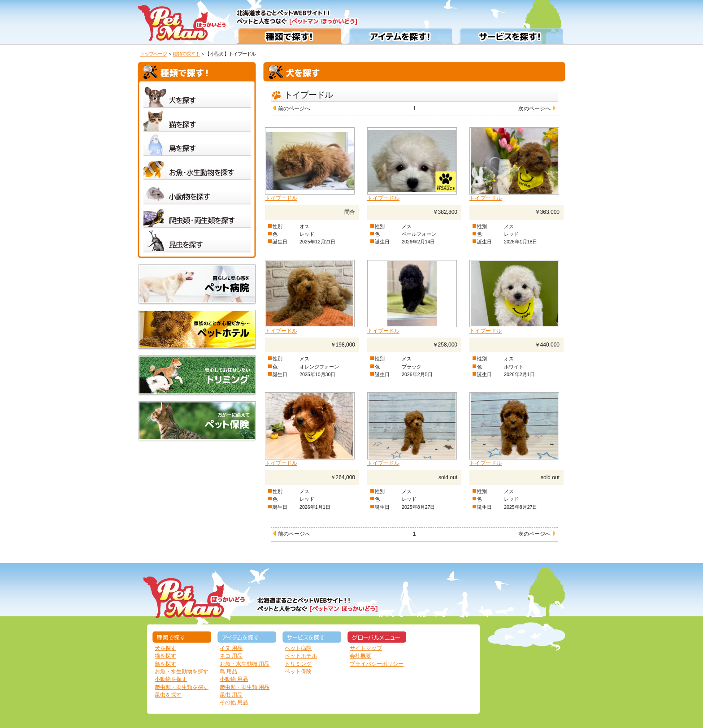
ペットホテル (301, 656)
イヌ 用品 (231, 648)
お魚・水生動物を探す (182, 672)
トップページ (153, 54)
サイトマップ (366, 648)
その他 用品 (234, 702)
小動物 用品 (234, 679)
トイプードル (281, 198)
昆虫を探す (168, 695)
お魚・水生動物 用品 (245, 664)
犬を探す (165, 648)
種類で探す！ (187, 54)
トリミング (298, 664)
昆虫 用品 (231, 695)
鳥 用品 (228, 672)
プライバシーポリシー (377, 664)
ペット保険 (298, 672)
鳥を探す (165, 664)
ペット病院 (298, 648)
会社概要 (360, 656)
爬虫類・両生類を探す (182, 687)
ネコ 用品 (231, 656)
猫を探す (165, 656)
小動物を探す (171, 679)
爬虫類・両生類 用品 (245, 687)
